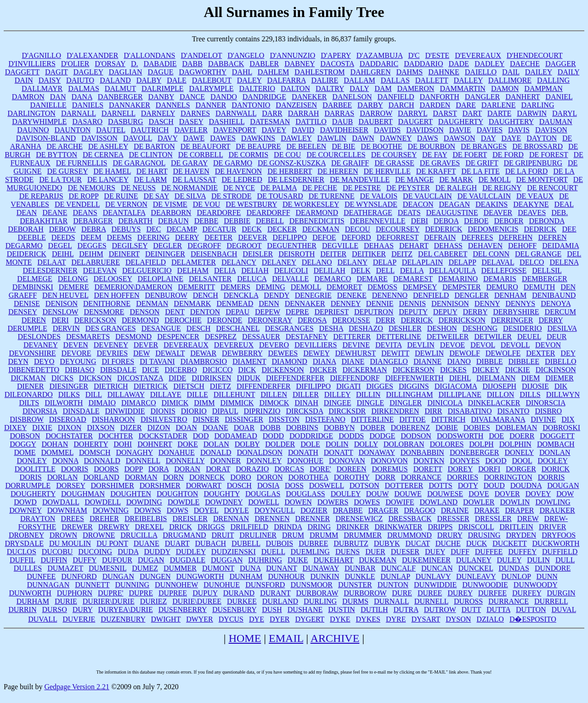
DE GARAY (189, 163)
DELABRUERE (96, 262)
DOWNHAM (67, 510)
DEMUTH (539, 287)
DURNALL (391, 601)
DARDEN (435, 105)
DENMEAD (235, 303)
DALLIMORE (510, 80)
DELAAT (51, 262)
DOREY (460, 469)
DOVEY (538, 494)
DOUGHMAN (83, 494)
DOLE (310, 444)
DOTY (468, 485)
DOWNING (111, 510)
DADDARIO (423, 64)
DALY (359, 88)
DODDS (351, 436)
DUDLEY (191, 552)
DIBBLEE (524, 361)
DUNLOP (516, 576)
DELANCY (239, 262)
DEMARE (372, 279)
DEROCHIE (183, 320)
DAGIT (56, 72)
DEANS (85, 213)
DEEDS (63, 237)
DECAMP (181, 229)
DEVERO (274, 345)
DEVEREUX (234, 345)
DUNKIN (325, 576)
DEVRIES (112, 353)
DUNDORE (553, 568)
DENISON (62, 303)
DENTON (205, 312)
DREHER (104, 519)
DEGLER (167, 246)
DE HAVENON (238, 171)
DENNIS (412, 303)
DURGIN (561, 593)
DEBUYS (126, 229)
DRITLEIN (516, 527)
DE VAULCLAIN (484, 196)
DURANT (275, 593)
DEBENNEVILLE (378, 221)
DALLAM (359, 80)
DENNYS (520, 303)
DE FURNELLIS (82, 163)
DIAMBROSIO (204, 361)
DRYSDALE (24, 543)
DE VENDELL (77, 204)
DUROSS (468, 601)
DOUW (377, 494)
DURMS (355, 601)
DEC (153, 229)
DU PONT (112, 543)
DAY (489, 138)
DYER (280, 619)
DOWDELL (103, 502)
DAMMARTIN (462, 88)
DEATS (409, 213)
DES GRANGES (111, 328)
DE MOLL (495, 179)
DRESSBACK (410, 519)
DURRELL (551, 601)
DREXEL (150, 527)
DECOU (358, 229)
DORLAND (101, 477)
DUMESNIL (107, 568)
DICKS (62, 378)
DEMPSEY (420, 287)
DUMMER (180, 568)
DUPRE (141, 593)
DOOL (522, 461)
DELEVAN (100, 270)
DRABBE (348, 510)
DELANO (317, 262)
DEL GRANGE (538, 254)
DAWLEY (296, 138)
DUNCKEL (475, 568)
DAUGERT (416, 122)
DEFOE (324, 237)
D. (135, 64)
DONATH (303, 452)
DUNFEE (41, 576)
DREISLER (190, 519)
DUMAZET (65, 568)
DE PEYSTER (408, 188)
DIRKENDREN (395, 411)
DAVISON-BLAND (46, 138)
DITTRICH (449, 419)
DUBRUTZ (351, 543)
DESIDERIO (522, 328)
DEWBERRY (242, 353)
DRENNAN (231, 519)
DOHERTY (91, 444)
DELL (385, 270)
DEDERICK (444, 229)
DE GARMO (233, 163)
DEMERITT (196, 287)
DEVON (548, 345)
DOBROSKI (561, 428)
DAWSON (460, 138)
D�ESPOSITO (533, 619)
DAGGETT (22, 72)
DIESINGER (69, 386)
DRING (319, 527)
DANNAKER (130, 105)
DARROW (376, 113)
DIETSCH (189, 386)
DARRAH (304, 113)
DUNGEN (155, 576)
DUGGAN (227, 560)
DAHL (242, 72)
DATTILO (311, 122)
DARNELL (119, 113)
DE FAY (435, 155)
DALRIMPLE (163, 88)
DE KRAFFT (436, 171)
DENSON (144, 312)
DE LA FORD (526, 171)
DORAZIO (252, 469)
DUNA (250, 568)
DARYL (565, 113)
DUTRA (406, 609)
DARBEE (337, 105)
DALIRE (325, 80)
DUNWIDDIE (435, 585)
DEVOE (452, 345)
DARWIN (532, 113)
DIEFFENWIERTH (415, 378)
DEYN (18, 361)
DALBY (149, 80)
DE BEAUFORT (206, 146)
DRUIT (223, 535)
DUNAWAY (321, 568)
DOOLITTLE (35, 469)
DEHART (414, 246)
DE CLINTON (151, 155)
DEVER (146, 345)
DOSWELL (327, 485)
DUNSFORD (265, 585)
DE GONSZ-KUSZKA (292, 163)
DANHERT (523, 97)
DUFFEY (522, 552)
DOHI (123, 444)
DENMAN (152, 303)
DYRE (396, 619)
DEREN (34, 320)
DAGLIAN (126, 72)
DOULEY (346, 494)
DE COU (287, 155)
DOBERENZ (410, 428)
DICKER (323, 370)
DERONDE (225, 320)
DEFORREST (398, 237)
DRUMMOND (410, 535)
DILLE (198, 394)
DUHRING (265, 560)
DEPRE (297, 312)
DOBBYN (339, 428)
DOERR (522, 436)
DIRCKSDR (347, 411)
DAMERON (416, 88)
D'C (414, 55)
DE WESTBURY (251, 204)
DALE (177, 80)
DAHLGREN (370, 72)
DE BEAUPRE (258, 146)
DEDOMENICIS (493, 229)
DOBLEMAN (517, 428)
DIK (561, 386)
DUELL (273, 552)
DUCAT (418, 543)
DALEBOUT (212, 80)
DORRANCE (421, 477)
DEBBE (206, 221)
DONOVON (389, 461)
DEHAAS (379, 246)
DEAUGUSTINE (452, 213)
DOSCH (239, 485)
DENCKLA (241, 295)
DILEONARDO (29, 394)
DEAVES (532, 213)
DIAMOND (289, 361)
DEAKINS (492, 204)
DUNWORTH (30, 593)
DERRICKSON (462, 320)
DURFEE (492, 593)
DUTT (471, 609)
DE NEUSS (138, 188)
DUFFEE (489, 552)
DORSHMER (160, 485)
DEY (568, 353)
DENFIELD (431, 295)
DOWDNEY (224, 502)
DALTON (295, 88)
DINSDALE (81, 411)
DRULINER (258, 535)
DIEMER (559, 378)
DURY (83, 609)
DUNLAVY (433, 576)
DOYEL (206, 510)
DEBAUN (173, 221)
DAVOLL (138, 138)
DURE (402, 593)
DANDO (224, 97)
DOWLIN (515, 502)
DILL (94, 394)
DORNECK (207, 477)
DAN (58, 97)
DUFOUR (117, 560)
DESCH (198, 328)
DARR (272, 113)
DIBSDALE (118, 370)
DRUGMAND (184, 535)
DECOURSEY (398, 229)
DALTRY (330, 88)
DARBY (370, 105)
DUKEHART (334, 560)
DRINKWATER (398, 527)
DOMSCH (95, 452)
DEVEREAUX (186, 345)
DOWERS (333, 502)
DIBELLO (560, 361)
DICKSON (95, 378)
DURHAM (33, 601)
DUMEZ (145, 568)
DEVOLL (515, 345)
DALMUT (120, 88)
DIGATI (348, 386)
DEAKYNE (531, 204)
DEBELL (270, 221)
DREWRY (114, 527)
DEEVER (252, 237)
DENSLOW (60, 312)
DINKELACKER (494, 403)
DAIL (511, 72)
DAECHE (525, 64)
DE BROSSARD (537, 146)
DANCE (192, 97)
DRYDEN (521, 535)
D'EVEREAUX (478, 55)
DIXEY (15, 428)
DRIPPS (440, 527)
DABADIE (160, 64)
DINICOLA (445, 403)
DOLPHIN (515, 444)
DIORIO (194, 411)
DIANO (459, 361)
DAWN (363, 138)
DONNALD (102, 461)
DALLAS (395, 80)
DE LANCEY (108, 179)
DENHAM (510, 295)
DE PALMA (279, 188)
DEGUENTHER (292, 246)
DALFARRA (286, 80)
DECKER (282, 229)
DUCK (477, 543)
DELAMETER (194, 262)
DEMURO (502, 287)
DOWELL (263, 502)
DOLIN (337, 444)
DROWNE (99, 535)
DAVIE (460, 130)
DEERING (153, 237)
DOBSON (25, 436)
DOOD (496, 461)
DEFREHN (516, 237)
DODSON (416, 436)
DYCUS (231, 619)
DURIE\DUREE (197, 601)
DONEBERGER (475, 452)
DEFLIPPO (290, 237)
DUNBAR (360, 568)
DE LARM (151, 179)
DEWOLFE (503, 353)
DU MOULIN (70, 543)
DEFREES (477, 237)
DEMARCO (333, 279)
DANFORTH (440, 97)
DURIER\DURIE (109, 601)
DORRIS (551, 477)
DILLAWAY (126, 394)
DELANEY (279, 262)
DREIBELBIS (146, 519)
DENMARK (192, 303)
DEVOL (483, 345)
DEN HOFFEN (116, 295)
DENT (175, 312)
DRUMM (324, 535)
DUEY (435, 552)
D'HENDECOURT (535, 55)
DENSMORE (104, 312)
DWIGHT (166, 619)
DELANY (352, 262)
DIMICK (175, 403)
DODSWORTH (460, 436)
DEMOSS (382, 287)
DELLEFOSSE (504, 270)
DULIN (538, 560)
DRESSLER (493, 519)
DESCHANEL (238, 328)
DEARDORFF (268, 213)
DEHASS (448, 246)
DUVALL (42, 619)
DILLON (501, 394)
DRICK (181, 527)
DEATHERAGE (368, 213)
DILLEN (274, 394)
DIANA (325, 361)
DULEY (509, 560)
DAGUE (161, 72)
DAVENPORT (235, 130)
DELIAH (255, 270)
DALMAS (84, 88)
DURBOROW (365, 593)
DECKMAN (321, 229)
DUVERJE (79, 619)
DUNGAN (118, 576)
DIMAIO (102, 403)
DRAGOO (419, 510)
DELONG (73, 279)
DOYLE (236, 510)
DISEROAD (68, 419)
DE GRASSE (394, 163)
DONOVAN (347, 461)
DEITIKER (369, 254)
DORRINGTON (508, 477)
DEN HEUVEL (65, 295)
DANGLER (482, 97)
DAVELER (191, 130)
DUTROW (440, 609)
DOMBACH (556, 444)
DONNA (65, 461)
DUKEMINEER (426, 560)
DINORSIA (40, 411)
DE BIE (343, 146)
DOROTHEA (308, 477)
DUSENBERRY (183, 609)
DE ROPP (84, 196)
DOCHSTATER (69, 436)
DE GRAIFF (350, 163)
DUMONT (218, 568)
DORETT (428, 469)
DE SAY (156, 196)
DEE (569, 229)
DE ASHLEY (108, 146)
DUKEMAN (378, 560)
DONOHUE (305, 461)
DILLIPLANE (460, 394)
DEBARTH (135, 221)
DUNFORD (79, 576)
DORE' (320, 469)
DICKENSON (283, 370)
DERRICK (417, 320)
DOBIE (447, 428)
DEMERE (74, 287)
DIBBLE (490, 361)
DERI (60, 320)
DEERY (187, 237)
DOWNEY (25, 510)
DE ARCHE (65, 146)
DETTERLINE (399, 337)
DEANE (55, 213)
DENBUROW (166, 295)
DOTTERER (404, 485)
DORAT (218, 469)
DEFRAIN (440, 237)
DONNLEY (264, 461)
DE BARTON (154, 146)
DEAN (27, 213)
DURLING (320, 601)
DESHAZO (366, 328)
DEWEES (283, 353)
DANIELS (88, 105)
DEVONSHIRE (32, 353)
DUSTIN (342, 609)
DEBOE (476, 221)
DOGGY (23, 444)
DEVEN (76, 345)
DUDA (128, 552)
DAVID (303, 130)
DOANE (215, 428)
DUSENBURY (234, 609)
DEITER (333, 254)
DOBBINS (302, 428)
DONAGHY (134, 452)
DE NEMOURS (91, 188)
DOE (496, 436)
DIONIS (163, 411)
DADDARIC (379, 64)
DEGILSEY (130, 246)
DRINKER (353, 527)
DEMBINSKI (33, 287)
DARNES (195, 113)
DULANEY (474, 560)
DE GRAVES (440, 163)
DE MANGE (414, 179)
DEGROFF (204, 246)
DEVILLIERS (316, 345)
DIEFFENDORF (355, 378)
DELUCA (252, 279)
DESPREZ (221, 337)
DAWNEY (396, 138)
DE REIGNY (502, 188)
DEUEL (529, 337)
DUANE (147, 543)
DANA (82, 97)
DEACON (418, 204)
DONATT (339, 452)
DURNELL (431, 601)
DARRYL (413, 113)
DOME (25, 452)
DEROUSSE (351, 320)
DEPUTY (413, 312)
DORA (158, 469)
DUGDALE (188, 560)
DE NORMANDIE (189, 188)
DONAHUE (177, 452)
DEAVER (498, 213)
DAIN (24, 80)
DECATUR (220, 229)
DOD (201, 436)
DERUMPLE (27, 328)
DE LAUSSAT (194, 179)
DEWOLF (465, 353)
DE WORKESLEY (311, 204)
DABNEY (300, 64)
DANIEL (559, 97)
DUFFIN (54, 560)
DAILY (569, 72)
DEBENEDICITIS (317, 221)
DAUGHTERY (511, 122)
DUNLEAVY (476, 576)
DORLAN (63, 477)
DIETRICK (151, 386)
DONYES (465, 461)
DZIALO (490, 619)
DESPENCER (178, 337)
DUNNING (132, 585)
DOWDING (144, 502)
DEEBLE (31, 237)
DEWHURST (355, 353)
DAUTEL (110, 130)
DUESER (405, 552)
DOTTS (441, 485)
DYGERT (310, 619)
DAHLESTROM (319, 72)
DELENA (564, 262)
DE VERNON (126, 204)
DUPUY (205, 593)
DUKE (298, 560)
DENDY (276, 295)
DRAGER (384, 510)
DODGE (382, 436)
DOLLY (366, 444)
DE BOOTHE (381, 146)
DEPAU (237, 312)
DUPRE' (110, 593)
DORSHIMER (113, 485)
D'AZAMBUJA (380, 55)
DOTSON (365, 485)
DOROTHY (352, 477)
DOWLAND (438, 502)
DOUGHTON (177, 494)
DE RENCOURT (552, 188)
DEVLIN (421, 345)
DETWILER (493, 337)
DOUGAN (563, 485)
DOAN (187, 428)
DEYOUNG (78, 361)
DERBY (475, 312)
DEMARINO (458, 279)
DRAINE (455, 510)
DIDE (177, 378)
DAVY (168, 138)
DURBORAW (317, 593)
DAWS (428, 138)
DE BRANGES (484, 146)
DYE (257, 619)
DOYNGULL (275, 510)
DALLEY (468, 80)
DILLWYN (563, 394)
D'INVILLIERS (32, 64)
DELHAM (193, 270)
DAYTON (542, 138)
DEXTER (540, 353)
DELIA (225, 270)
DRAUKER (557, 510)
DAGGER (561, 64)
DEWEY (316, 353)
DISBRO (548, 411)
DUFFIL (22, 560)
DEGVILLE (340, 246)
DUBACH (211, 543)
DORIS (31, 477)
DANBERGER (120, 97)
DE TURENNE (332, 196)
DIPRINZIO (262, 411)
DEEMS (119, 237)
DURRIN (22, 609)
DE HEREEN (338, 171)
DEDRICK (540, 229)
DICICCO (218, 370)
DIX (568, 419)
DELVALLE (290, 279)
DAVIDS (387, 130)
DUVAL (564, 609)
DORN (173, 477)
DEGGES (92, 246)
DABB (192, 64)
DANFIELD (396, 97)
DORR (385, 477)
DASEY (191, 122)
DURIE (66, 601)
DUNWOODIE (485, 585)
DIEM (530, 378)
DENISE (27, 303)
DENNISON (450, 303)
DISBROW (27, 419)
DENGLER (472, 295)
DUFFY (85, 560)
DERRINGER (512, 320)
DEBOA (446, 221)
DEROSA (312, 320)
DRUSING (484, 535)
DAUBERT (375, 122)
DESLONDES (39, 337)
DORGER (521, 469)
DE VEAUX (535, 196)
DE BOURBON (432, 146)
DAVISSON (99, 138)
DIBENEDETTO (34, 370)
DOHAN (55, 444)
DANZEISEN (296, 105)
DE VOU (207, 204)
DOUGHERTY (33, 494)
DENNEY (346, 303)
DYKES (368, 619)
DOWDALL (61, 502)
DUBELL (246, 543)
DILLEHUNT (234, 394)
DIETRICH (111, 386)
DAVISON (551, 130)
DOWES (367, 502)
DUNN (547, 576)
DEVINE (356, 345)
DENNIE (380, 303)
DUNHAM (246, 576)
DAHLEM (273, 72)
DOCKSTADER (163, 436)
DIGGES (380, 386)
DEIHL (63, 254)
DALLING (553, 80)
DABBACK (226, 64)
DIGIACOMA (456, 386)
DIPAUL (225, 411)
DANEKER (309, 97)
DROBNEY (26, 535)
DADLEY (489, 64)
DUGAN (151, 560)
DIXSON (101, 428)
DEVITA (388, 345)
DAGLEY (88, 72)
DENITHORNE (107, 303)
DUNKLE (360, 576)
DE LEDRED (242, 179)
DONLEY (32, 461)
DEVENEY (111, 345)
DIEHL (460, 378)
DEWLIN (429, 353)
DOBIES (477, 428)
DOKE (187, 444)
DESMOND (133, 337)
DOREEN (352, 469)
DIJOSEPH (499, 386)
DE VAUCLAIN (427, 196)
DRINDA (288, 527)
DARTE (499, 113)
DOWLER (479, 502)
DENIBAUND (554, 295)
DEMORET (344, 287)
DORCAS (289, 469)
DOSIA (268, 485)
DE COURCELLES (336, 155)
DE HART (152, 171)
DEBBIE (237, 221)
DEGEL (60, 246)
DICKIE (518, 370)
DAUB (342, 122)
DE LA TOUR (60, 179)
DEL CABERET (443, 254)
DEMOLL (306, 287)
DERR (386, 320)
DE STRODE (232, 196)
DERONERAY (270, 320)
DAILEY (539, 72)
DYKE (340, 619)
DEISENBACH (214, 254)
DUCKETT (509, 543)
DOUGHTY (222, 494)
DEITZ (402, 254)
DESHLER (405, 328)
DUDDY (157, 552)
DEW (141, 353)
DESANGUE (161, 328)
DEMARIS (500, 279)
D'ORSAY (110, 64)
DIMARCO (139, 403)
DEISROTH (297, 254)
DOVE (479, 494)
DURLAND (280, 601)
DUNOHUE (222, 585)
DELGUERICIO (147, 270)
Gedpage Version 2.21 (76, 687)
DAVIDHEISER (344, 130)
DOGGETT (557, 436)
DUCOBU (57, 552)
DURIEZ (154, 601)
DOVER (507, 494)
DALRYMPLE (212, 88)
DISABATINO (469, 411)
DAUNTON (73, 130)
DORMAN (141, 477)
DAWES (223, 138)
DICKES (453, 370)
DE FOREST (549, 155)
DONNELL (143, 461)
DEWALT (170, 353)
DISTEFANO (325, 419)
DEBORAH (25, 229)
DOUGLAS (263, 494)
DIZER (131, 428)
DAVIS (519, 130)
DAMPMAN (543, 88)
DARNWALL (236, 113)
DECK (252, 229)
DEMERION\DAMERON (134, 287)
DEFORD (356, 237)
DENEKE (352, 295)
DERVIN (66, 328)
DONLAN (555, 452)
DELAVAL (498, 262)
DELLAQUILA (452, 270)
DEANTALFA (124, 213)
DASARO (87, 122)
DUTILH (374, 609)
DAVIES (489, 130)
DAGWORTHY (203, 72)
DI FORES (118, 361)
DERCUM (560, 312)
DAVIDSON (425, 130)
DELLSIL (547, 270)
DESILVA (562, 328)
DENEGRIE (313, 295)
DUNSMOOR (311, 585)
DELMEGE (34, 279)
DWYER (200, 619)
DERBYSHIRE (516, 312)
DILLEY (337, 394)
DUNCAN (437, 568)
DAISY (50, 80)
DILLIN (368, 394)
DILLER (306, 394)
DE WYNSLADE (371, 204)
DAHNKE (444, 72)
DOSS (294, 485)
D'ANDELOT (202, 55)
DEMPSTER (462, 287)
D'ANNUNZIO (292, 55)
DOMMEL (58, 452)
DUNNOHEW (176, 585)
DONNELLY (185, 461)
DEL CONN (491, 254)
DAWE (194, 138)
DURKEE (242, 601)
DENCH (206, 295)
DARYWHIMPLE (39, 122)
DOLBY (247, 444)
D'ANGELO (246, 55)
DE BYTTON (57, 155)
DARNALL (79, 113)
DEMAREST (413, 279)
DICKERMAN (365, 370)
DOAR (244, 428)
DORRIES (463, 477)
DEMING (271, 287)
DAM (383, 88)
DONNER (226, 461)
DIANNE (427, 361)
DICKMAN (28, 378)
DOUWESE (445, 494)
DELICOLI (291, 270)
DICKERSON (413, 370)
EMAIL (286, 638)
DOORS (106, 469)
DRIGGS (211, 527)
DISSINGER (244, 419)
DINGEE (338, 403)
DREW (528, 519)
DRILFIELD (249, 527)
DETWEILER (448, 337)
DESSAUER (261, 337)
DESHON (442, 328)
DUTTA (498, 609)
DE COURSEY (394, 155)
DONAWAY (376, 452)
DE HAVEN (191, 171)
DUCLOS (22, 552)
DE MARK (456, 179)
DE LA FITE (481, 171)
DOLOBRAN (404, 444)
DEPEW (268, 312)
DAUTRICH (150, 130)
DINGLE (370, 403)
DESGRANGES (289, 328)
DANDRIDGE (264, 97)
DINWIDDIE (125, 411)
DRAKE (487, 510)
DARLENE (499, 105)
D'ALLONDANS (149, 55)
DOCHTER (116, 436)
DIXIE (42, 428)
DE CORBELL (201, 155)
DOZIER (314, 510)
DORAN (187, 469)
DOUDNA (526, 485)
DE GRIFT (482, 163)
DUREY (460, 593)
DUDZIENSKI (234, 552)
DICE (150, 370)
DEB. (560, 213)
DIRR (433, 411)
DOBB (270, 428)
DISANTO (513, 411)
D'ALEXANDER (92, 55)
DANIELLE (48, 105)
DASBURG (125, 122)
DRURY (450, 535)
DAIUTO (80, 80)
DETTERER (352, 337)
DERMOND (140, 320)
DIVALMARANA (498, 419)
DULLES (28, 568)
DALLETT (432, 80)
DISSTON (284, 419)
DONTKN (429, 461)
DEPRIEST (332, 312)
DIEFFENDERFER (295, 378)
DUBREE (313, 543)
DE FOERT (470, 155)
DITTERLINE (372, 419)
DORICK (556, 469)
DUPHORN (75, 593)
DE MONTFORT (542, 179)
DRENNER (313, 519)
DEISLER (258, 254)
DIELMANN (496, 378)
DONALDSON (260, 452)
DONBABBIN (422, 452)
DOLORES (447, 444)
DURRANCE (509, 601)
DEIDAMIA (560, 246)
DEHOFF (522, 246)
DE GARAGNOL (139, 163)
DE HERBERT (290, 171)
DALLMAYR (42, 88)
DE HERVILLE (387, 171)
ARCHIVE (335, 638)
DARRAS (339, 113)
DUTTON (531, 609)
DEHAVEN (485, 246)
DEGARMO (24, 246)
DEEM (91, 237)
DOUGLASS (305, 494)
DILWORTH (64, 403)
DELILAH (329, 270)
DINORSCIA (545, 403)
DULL (565, 560)
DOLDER (280, 444)
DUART (177, 543)
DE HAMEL (112, 171)
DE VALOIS (379, 196)
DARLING (537, 105)
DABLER (264, 64)
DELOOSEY (113, 279)
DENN (269, 303)
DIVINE (543, 419)
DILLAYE (166, 394)
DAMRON (28, 97)
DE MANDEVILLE (360, 179)
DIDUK (249, 378)
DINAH (306, 403)
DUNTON (393, 585)
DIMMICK (237, 403)
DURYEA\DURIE (126, 609)
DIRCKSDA (304, 411)
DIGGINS (414, 386)
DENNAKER (305, 303)
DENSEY (23, 312)
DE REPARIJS (41, 196)
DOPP (134, 469)
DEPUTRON (374, 312)
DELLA (412, 270)
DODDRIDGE (311, 436)
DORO (240, 477)
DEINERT (124, 254)
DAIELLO (481, 72)
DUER (375, 552)
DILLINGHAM (409, 394)
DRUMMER (363, 535)
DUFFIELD (560, 552)
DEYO (44, 361)
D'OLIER (75, 64)
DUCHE (448, 543)
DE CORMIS (248, 155)
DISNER (206, 419)
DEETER (218, 237)
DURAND (239, 593)
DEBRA (93, 229)
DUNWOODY (535, 585)
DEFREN (552, 237)
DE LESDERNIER (296, 179)
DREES (72, 519)
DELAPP (462, 262)
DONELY (519, 452)
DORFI (489, 469)
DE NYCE (239, 188)
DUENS (348, 552)
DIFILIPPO (313, 386)
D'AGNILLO (42, 55)
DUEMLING (310, 552)
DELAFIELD (146, 262)
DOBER (373, 428)
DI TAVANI (157, 361)
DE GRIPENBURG (533, 163)
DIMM (204, 403)
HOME (245, 638)
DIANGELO (389, 361)
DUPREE (173, 593)
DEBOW (62, 229)
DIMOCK (274, 403)
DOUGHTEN (131, 494)
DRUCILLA (139, 535)
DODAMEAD (235, 436)
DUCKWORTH (556, 543)
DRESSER (453, 519)
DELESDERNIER (50, 270)
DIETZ (220, 386)
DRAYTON (38, 519)
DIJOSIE (535, 386)
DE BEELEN (307, 146)
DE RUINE (121, 196)
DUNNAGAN (48, 585)
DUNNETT (92, 585)
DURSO (54, 609)
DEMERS (235, 287)
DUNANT (281, 568)
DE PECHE (320, 188)
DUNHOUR (286, 576)
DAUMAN (556, 122)
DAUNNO (33, 130)
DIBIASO (80, 370)
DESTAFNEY (307, 337)
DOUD (494, 485)
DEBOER (509, 221)
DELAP (385, 262)
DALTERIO (257, 88)
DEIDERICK (27, 254)
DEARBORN (171, 213)
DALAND (115, 80)
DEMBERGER (545, 279)
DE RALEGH (456, 188)
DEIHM (91, 254)
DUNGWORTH (200, 576)
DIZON (159, 428)
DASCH (161, 122)
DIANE (353, 361)
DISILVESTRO (164, 419)
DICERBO (181, 370)
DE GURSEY (67, 171)
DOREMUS (390, 469)
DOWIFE (400, 502)
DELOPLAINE (160, 279)
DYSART (426, 619)
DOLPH (481, 444)
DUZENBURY (123, 619)
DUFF (460, 552)
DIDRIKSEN (211, 378)
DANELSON (352, 97)
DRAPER (519, 510)
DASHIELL (227, 122)
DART (472, 113)
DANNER (211, 105)
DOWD (25, 502)
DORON (270, 477)
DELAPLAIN (423, 262)
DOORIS (75, 469)
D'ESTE (437, 55)
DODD (273, 436)
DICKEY (486, 370)
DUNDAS (514, 568)
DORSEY (71, 485)
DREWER (77, 527)
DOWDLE (184, 502)
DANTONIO (251, 105)
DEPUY (445, 312)
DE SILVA (190, 196)
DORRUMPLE (28, 485)
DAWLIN (332, 138)
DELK (361, 270)
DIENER (31, 386)
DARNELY (158, 113)
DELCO (532, 262)
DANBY (161, 97)
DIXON (70, 428)
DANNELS (173, 105)
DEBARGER (93, 221)
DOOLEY (552, 461)
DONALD (216, 452)
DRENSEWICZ (359, 519)
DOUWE (408, 494)
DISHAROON (113, 419)
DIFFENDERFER (263, 386)
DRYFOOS (559, 535)
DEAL (564, 204)
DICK (247, 370)
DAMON (505, 88)
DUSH (272, 609)
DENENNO (390, 295)
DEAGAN (455, 204)
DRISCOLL (476, 527)
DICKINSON (556, 370)
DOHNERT (155, 444)
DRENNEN (272, 519)
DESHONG (480, 328)
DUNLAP (395, 576)
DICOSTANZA (140, 378)
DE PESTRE (362, 188)
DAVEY (274, 130)
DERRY (551, 320)
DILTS (29, 403)
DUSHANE (305, 609)
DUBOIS (280, 543)
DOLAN (216, 444)
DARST (445, 113)
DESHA (331, 328)
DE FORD (508, 155)
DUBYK (387, 543)
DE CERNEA (103, 155)
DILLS (530, 394)
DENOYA (556, 303)
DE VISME (170, 204)
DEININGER (165, 254)
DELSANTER (210, 279)
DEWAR (203, 353)
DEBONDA (546, 221)
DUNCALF (398, 568)
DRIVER (553, 527)
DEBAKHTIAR (44, 221)
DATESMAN (270, 122)
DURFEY (527, 593)
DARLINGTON (31, 113)
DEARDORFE (219, 213)
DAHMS (409, 72)
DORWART (204, 485)
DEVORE (76, 353)
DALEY (249, 80)
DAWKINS (258, 138)
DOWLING (553, 502)
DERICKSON (96, 320)
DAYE (511, 138)
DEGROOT (244, 246)
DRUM (293, 535)
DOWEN (298, 502)
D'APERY (336, 55)
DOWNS (148, 510)
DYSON (458, 619)
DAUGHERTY (461, 122)
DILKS (69, 394)
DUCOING (95, 552)
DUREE (430, 593)
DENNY (487, 303)
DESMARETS (88, 337)
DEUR (557, 337)
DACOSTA (337, 64)
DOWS (178, 510)
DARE (466, 105)
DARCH (401, 105)
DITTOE (412, 419)
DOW (565, 494)
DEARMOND (317, 213)
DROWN (63, 535)
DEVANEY (41, 345)
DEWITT (395, 353)
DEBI (420, 221)
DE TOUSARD (280, 196)
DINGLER (406, 403)
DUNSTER (355, 585)
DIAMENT (249, 361)
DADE (458, 64)
